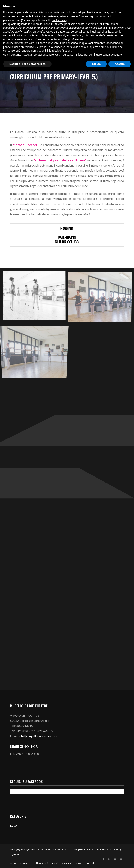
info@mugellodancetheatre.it (38, 736)
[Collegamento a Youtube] (115, 859)
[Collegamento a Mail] (121, 859)
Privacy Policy (86, 849)
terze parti (64, 24)
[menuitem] (13, 863)
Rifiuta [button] (96, 64)
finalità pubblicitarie (26, 35)
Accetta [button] (120, 64)
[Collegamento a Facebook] (104, 859)
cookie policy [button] (60, 20)
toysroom (15, 854)
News (14, 826)
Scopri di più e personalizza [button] (27, 64)
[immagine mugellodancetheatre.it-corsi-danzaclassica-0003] (36, 350)
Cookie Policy (101, 849)
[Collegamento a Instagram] (109, 859)
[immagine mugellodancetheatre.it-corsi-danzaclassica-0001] (36, 297)
